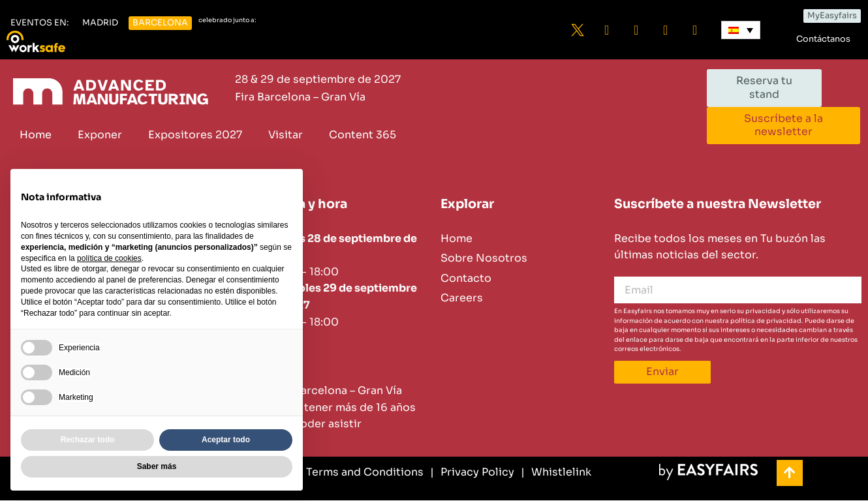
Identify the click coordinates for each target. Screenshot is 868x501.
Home (36, 135)
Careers (462, 298)
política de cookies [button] (109, 258)
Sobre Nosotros (484, 259)
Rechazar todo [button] (88, 440)
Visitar (286, 135)
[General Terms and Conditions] (337, 472)
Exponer (100, 135)
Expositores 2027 (195, 135)
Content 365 (363, 135)
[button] (39, 23)
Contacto (466, 278)
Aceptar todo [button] (226, 440)
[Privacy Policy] (472, 472)
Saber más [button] (157, 466)
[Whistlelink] (556, 472)
